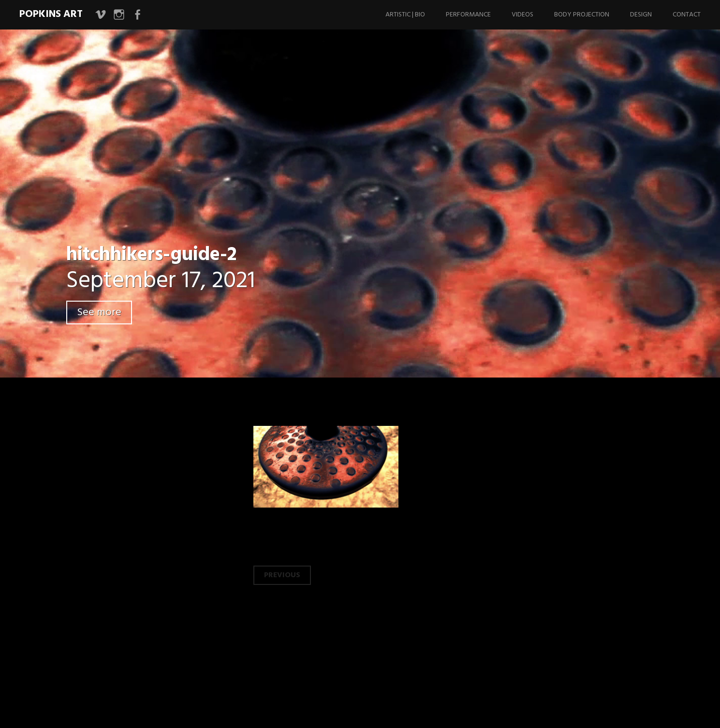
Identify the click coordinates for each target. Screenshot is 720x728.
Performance (468, 15)
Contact (687, 15)
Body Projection (582, 15)
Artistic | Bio (405, 15)
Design (641, 15)
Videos (522, 15)
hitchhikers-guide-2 (151, 255)
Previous (282, 575)
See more (99, 313)
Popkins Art (51, 14)
